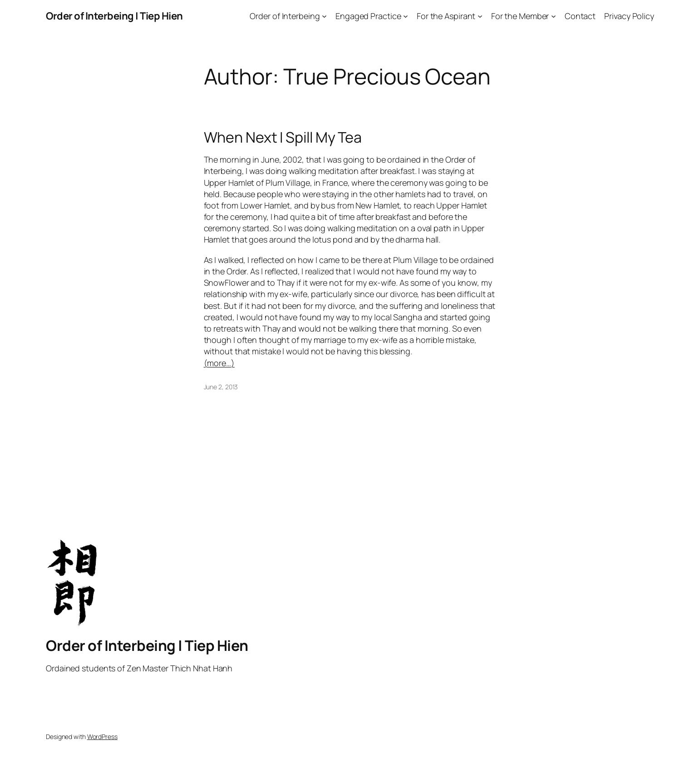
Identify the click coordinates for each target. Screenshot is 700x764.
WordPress (102, 737)
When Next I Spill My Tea (283, 137)
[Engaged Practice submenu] (406, 16)
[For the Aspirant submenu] (480, 16)
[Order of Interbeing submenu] (324, 16)
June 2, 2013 (221, 387)
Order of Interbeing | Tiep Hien (114, 16)
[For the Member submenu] (554, 16)
